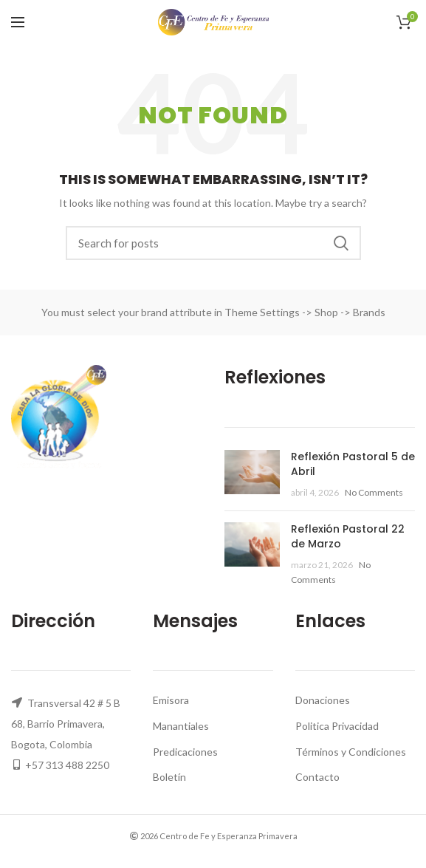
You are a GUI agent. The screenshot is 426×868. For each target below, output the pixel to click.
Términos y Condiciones (351, 752)
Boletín (169, 777)
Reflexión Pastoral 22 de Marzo (348, 536)
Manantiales (181, 726)
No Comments (374, 492)
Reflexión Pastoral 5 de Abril (353, 464)
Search (341, 243)
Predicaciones (185, 752)
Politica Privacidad (337, 726)
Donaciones (323, 700)
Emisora (171, 700)
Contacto (317, 777)
